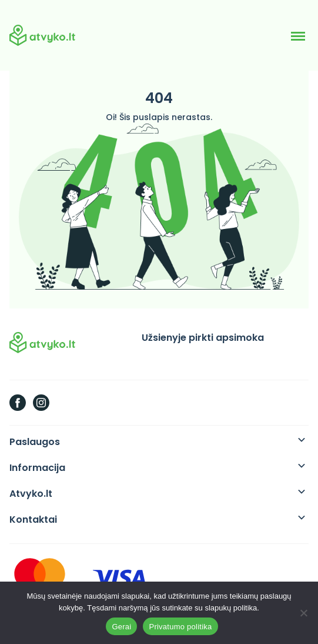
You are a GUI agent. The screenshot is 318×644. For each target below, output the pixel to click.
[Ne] (303, 613)
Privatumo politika (180, 627)
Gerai (121, 627)
